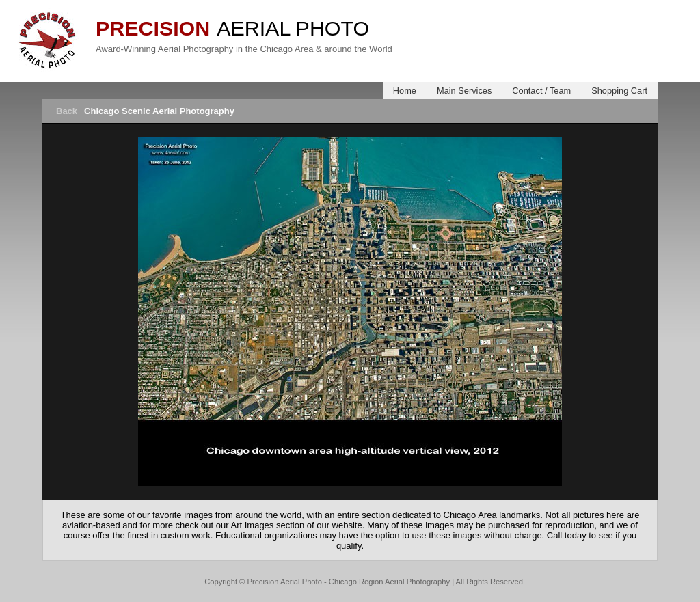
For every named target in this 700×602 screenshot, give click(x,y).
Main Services (464, 91)
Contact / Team (541, 91)
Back (67, 111)
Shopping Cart (619, 91)
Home (405, 91)
